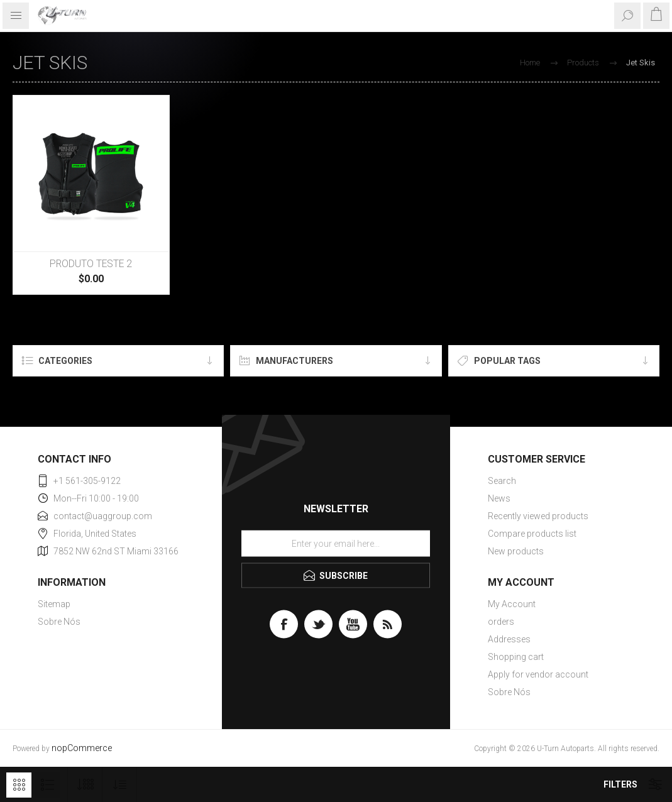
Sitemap (54, 604)
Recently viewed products (538, 516)
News (499, 498)
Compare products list (532, 534)
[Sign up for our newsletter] (336, 543)
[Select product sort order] (120, 785)
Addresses (509, 639)
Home (530, 63)
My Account (512, 604)
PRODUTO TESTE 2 (91, 264)
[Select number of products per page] (85, 785)
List (47, 785)
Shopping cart (516, 657)
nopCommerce (82, 748)
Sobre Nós (59, 622)
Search (502, 481)
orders (501, 622)
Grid (19, 785)
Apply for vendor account (538, 674)
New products (516, 551)
